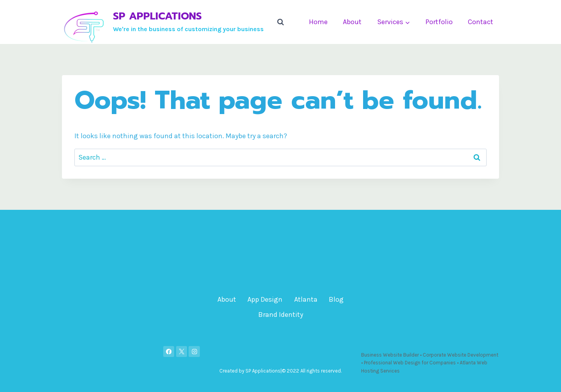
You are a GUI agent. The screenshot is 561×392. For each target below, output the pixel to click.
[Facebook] (169, 352)
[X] (182, 352)
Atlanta (306, 299)
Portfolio (439, 22)
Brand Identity (281, 315)
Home (318, 22)
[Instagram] (194, 352)
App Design (265, 299)
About (352, 22)
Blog (336, 299)
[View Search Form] (280, 22)
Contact (481, 22)
